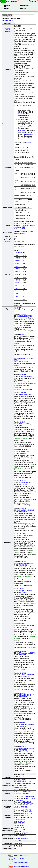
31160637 (27, 117)
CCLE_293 (22, 831)
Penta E (17, 291)
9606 (23, 233)
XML (7, 20)
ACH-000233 (24, 787)
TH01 (16, 294)
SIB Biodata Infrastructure (21, 856)
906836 (25, 785)
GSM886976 (21, 819)
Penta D (17, 288)
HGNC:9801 (22, 121)
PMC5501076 (23, 565)
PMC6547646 (23, 726)
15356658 (23, 374)
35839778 (23, 746)
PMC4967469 (23, 537)
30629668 (23, 63)
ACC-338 (21, 777)
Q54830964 (24, 807)
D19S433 (17, 280)
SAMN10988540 (27, 794)
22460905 (23, 449)
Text (4, 20)
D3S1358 (17, 261)
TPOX (16, 296)
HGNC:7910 (22, 114)
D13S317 (17, 272)
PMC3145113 (23, 426)
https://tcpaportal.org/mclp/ (23, 310)
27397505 (23, 534)
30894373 (28, 196)
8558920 (23, 334)
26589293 (28, 142)
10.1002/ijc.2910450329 (24, 316)
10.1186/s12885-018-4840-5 (25, 625)
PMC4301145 (23, 484)
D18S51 (17, 277)
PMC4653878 (23, 512)
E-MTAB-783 (27, 810)
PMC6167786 (23, 627)
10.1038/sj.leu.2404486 (24, 395)
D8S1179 (17, 269)
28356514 (23, 589)
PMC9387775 (23, 750)
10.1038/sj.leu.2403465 (24, 376)
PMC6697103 (23, 697)
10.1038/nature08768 (24, 424)
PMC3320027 (23, 453)
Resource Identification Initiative (8, 30)
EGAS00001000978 (23, 839)
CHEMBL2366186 (31, 798)
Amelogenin (18, 252)
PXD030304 (22, 836)
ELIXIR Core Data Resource (21, 863)
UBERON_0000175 (26, 106)
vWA (16, 299)
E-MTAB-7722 (28, 817)
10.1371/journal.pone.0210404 (26, 653)
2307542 (23, 314)
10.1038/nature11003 (23, 451)
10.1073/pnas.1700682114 (25, 591)
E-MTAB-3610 (28, 814)
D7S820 (17, 266)
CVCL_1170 (28, 782)
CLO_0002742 (22, 780)
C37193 (29, 223)
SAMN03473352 (27, 792)
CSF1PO (17, 255)
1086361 (22, 827)
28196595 (23, 561)
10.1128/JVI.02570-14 (24, 482)
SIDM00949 (32, 784)
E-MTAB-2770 (28, 812)
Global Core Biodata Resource (22, 859)
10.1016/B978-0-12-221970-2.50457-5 (24, 359)
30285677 (23, 624)
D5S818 (17, 263)
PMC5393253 (23, 592)
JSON (12, 20)
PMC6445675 (27, 677)
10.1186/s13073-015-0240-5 (25, 510)
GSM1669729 (21, 823)
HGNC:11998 (22, 130)
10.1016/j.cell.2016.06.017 (25, 536)
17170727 (23, 393)
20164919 (23, 422)
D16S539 (17, 274)
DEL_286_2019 (28, 802)
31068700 (23, 693)
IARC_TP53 (18, 829)
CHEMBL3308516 (29, 796)
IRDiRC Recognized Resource (22, 867)
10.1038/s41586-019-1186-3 (25, 695)
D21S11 (17, 283)
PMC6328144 (23, 655)
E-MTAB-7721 (27, 815)
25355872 (28, 61)
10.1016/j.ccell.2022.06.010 (25, 748)
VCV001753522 (28, 134)
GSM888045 (21, 821)
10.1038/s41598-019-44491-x (26, 724)
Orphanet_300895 (20, 229)
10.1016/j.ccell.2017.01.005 (25, 563)
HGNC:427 (21, 112)
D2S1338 (17, 258)
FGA (16, 285)
